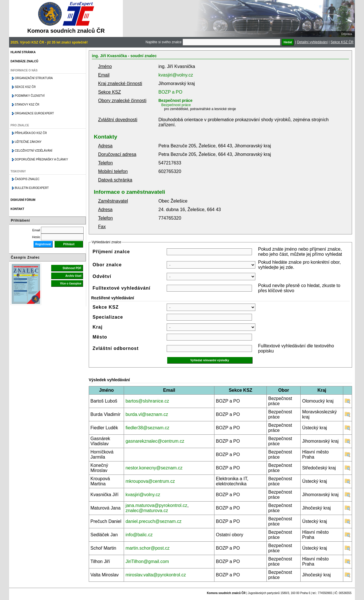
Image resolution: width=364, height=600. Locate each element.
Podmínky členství (30, 96)
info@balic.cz (139, 535)
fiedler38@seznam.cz (147, 428)
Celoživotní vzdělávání (34, 151)
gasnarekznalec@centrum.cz (155, 441)
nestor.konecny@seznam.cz (154, 468)
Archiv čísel (73, 276)
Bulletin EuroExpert (32, 188)
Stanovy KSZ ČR (27, 105)
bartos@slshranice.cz (147, 401)
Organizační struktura (34, 78)
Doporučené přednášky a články (41, 159)
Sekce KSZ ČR (342, 42)
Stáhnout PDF (72, 268)
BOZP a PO (170, 92)
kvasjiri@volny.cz (176, 75)
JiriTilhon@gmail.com (147, 561)
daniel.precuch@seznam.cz (153, 521)
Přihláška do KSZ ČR (31, 133)
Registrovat (43, 244)
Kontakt (17, 209)
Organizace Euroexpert (34, 113)
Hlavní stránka (23, 52)
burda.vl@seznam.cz (147, 414)
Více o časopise (71, 283)
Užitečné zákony (28, 142)
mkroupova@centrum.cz (150, 481)
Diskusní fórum (23, 200)
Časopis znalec (27, 179)
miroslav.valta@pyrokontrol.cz (156, 575)
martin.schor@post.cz (147, 548)
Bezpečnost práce (175, 100)
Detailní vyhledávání (312, 42)
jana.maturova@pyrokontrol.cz (156, 505)
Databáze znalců (24, 61)
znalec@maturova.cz (147, 511)
